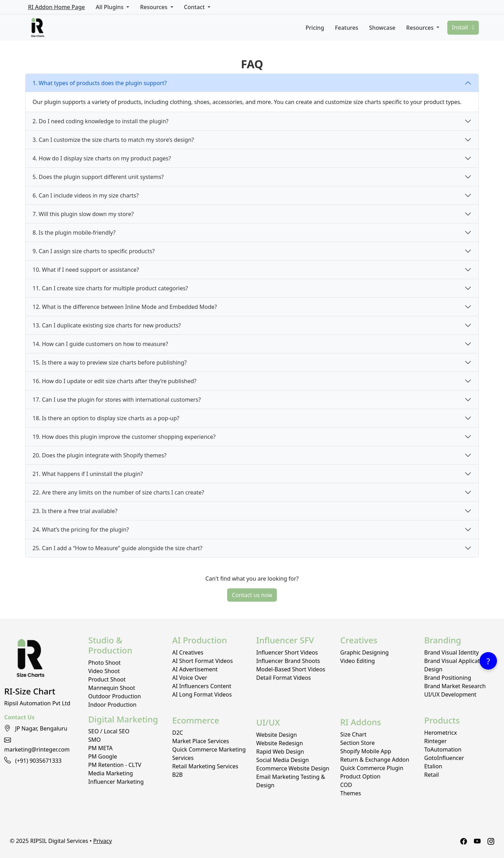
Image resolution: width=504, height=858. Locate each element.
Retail (432, 775)
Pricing (315, 28)
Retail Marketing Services (205, 766)
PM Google (103, 756)
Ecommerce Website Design (293, 768)
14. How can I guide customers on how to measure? (100, 344)
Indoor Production (112, 705)
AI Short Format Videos (202, 661)
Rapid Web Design (280, 752)
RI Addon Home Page (56, 7)
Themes (351, 793)
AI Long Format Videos (202, 694)
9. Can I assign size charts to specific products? (94, 251)
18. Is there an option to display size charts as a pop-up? (106, 418)
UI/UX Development (450, 694)
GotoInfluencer (444, 758)
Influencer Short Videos (287, 652)
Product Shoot (107, 679)
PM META (100, 748)
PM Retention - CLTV (115, 765)
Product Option (360, 776)
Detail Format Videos (283, 678)
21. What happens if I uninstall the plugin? (88, 474)
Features (346, 28)
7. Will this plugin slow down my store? (83, 214)
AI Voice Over (190, 678)
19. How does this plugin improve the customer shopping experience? (124, 437)
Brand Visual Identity (451, 652)
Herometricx (441, 733)
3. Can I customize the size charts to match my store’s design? (113, 140)
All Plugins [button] (110, 7)
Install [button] (463, 27)
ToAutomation (443, 749)
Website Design (276, 735)
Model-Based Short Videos (291, 669)
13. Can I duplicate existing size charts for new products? (107, 325)
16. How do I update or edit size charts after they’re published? (114, 381)
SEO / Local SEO (109, 731)
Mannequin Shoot (112, 688)
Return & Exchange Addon (375, 760)
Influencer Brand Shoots (288, 661)
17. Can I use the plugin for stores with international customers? (117, 400)
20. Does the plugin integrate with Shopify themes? (100, 455)
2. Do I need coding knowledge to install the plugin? (100, 121)
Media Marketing (111, 773)
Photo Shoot (104, 663)
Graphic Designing (365, 652)
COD (346, 785)
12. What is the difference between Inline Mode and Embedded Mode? (125, 307)
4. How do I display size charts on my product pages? (102, 158)
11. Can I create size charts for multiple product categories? (110, 288)
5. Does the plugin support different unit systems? (98, 177)
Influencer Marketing (116, 782)
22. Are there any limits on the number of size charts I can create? (118, 492)
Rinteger (435, 741)
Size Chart (353, 734)
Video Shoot (104, 671)
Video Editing (358, 661)
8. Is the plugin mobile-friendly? (74, 233)
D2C (178, 733)
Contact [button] (195, 7)
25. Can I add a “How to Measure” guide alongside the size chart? (117, 548)
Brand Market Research (455, 686)
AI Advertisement (195, 669)
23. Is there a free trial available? (75, 511)
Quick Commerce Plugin (372, 768)
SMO (94, 740)
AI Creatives (188, 652)
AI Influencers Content (202, 686)
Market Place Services (201, 741)
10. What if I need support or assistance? (86, 270)
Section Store (358, 743)
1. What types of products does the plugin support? (100, 83)
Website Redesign (280, 743)
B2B (177, 775)
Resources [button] (154, 7)
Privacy (102, 841)
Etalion (433, 766)
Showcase (382, 28)
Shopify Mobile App (366, 751)
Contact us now (252, 595)
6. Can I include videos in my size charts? (86, 195)
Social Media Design (282, 760)
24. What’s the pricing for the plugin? (81, 530)
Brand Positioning (448, 678)
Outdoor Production (115, 696)
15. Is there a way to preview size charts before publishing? (110, 362)
